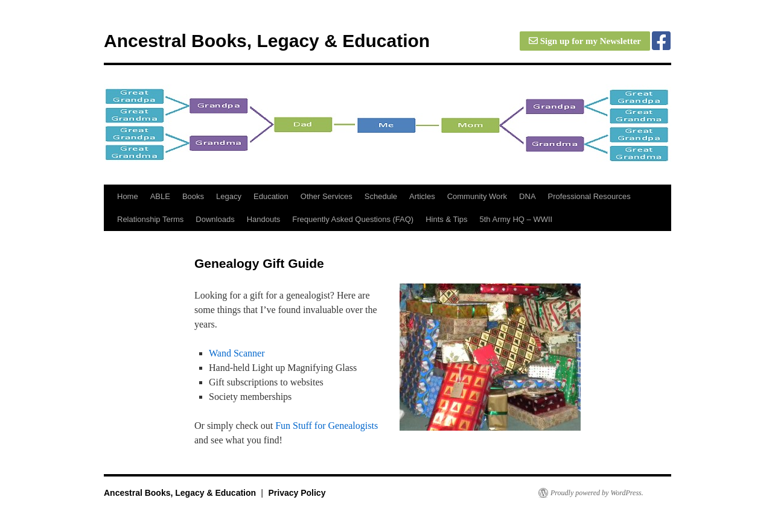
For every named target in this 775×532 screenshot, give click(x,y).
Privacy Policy (297, 493)
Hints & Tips (446, 219)
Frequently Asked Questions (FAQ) (353, 219)
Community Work (477, 196)
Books (193, 196)
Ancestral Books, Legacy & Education (267, 41)
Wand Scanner (237, 353)
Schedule (381, 196)
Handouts (264, 219)
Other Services (327, 196)
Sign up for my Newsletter (585, 41)
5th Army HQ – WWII (516, 219)
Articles (422, 196)
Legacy (229, 196)
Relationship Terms (150, 219)
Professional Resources (589, 196)
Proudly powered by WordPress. (597, 493)
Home (128, 196)
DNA (527, 196)
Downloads (215, 219)
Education (271, 196)
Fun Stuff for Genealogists (327, 426)
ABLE (160, 196)
